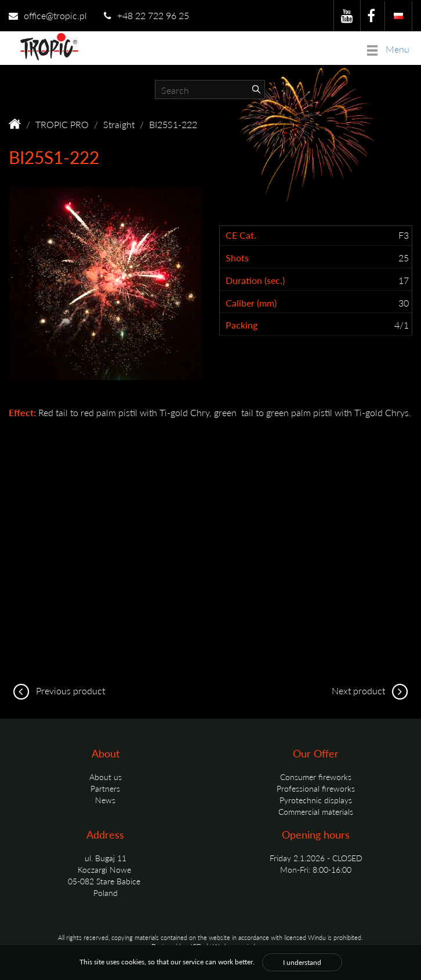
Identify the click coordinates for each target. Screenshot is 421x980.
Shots (237, 258)
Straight (119, 124)
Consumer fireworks (316, 777)
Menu (388, 49)
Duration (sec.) (255, 280)
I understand (302, 962)
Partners (105, 788)
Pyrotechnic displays (316, 800)
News (105, 800)
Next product (372, 691)
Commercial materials (316, 811)
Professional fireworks (316, 788)
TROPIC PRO (62, 124)
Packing (242, 325)
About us (106, 777)
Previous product (57, 691)
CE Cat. (241, 235)
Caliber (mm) (251, 303)
